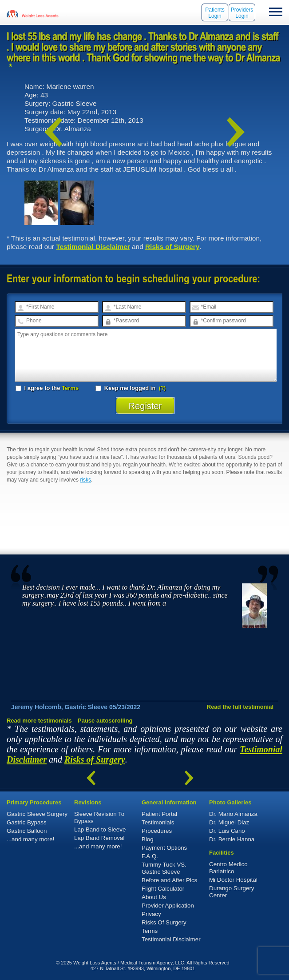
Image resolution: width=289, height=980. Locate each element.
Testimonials (158, 822)
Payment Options (164, 848)
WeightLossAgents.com (40, 13)
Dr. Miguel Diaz (229, 822)
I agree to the (47, 388)
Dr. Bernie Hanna (232, 839)
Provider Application (168, 906)
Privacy (151, 914)
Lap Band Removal (99, 838)
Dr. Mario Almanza (233, 814)
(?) (162, 388)
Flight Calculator (163, 889)
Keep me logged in (126, 388)
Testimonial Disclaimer (93, 247)
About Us (154, 897)
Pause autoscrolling (105, 721)
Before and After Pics (169, 880)
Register (145, 406)
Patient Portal (159, 814)
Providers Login (242, 13)
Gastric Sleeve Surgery (37, 814)
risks (85, 480)
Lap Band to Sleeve (100, 829)
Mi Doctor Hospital (233, 880)
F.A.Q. (150, 856)
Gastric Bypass (27, 822)
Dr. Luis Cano (227, 831)
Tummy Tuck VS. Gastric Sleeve (164, 868)
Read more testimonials (39, 721)
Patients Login (215, 13)
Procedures (157, 831)
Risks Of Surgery (164, 922)
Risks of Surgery (172, 247)
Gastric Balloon (27, 831)
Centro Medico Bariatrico (228, 868)
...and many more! (30, 839)
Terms (70, 388)
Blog (148, 839)
